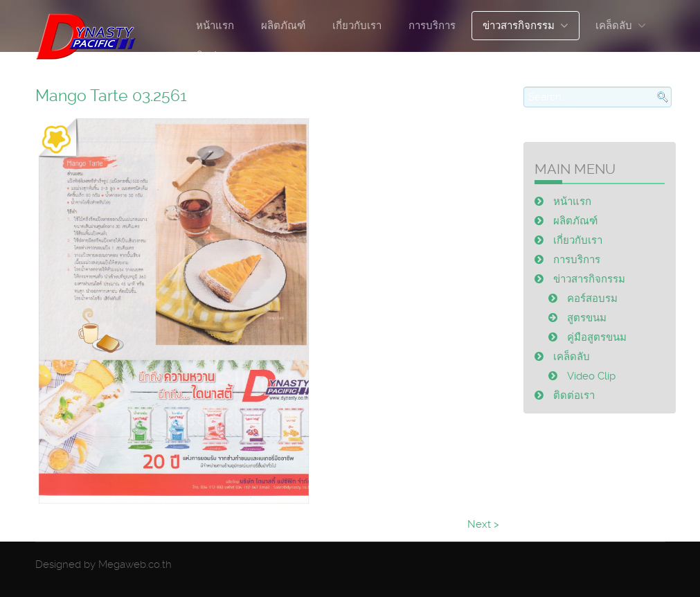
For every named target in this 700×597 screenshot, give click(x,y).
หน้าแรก (215, 26)
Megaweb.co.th (135, 564)
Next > (483, 524)
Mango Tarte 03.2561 (111, 96)
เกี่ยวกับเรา (357, 26)
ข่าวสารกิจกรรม (519, 26)
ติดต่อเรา (217, 56)
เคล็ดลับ (614, 26)
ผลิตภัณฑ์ (283, 26)
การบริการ (432, 26)
